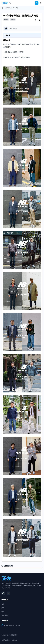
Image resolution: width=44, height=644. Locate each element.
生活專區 (8, 8)
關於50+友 (5, 615)
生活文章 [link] (16, 8)
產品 (3, 604)
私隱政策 (14, 640)
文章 (3, 608)
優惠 (3, 612)
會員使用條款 (5, 640)
